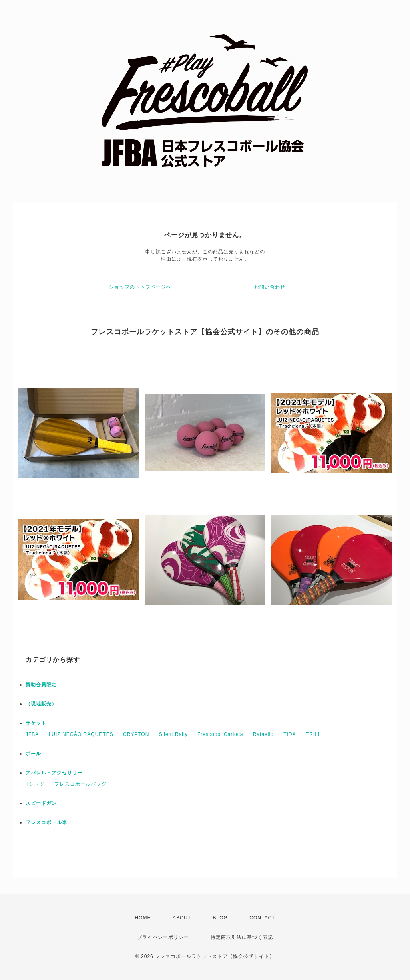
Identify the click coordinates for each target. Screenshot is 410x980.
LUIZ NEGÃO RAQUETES (81, 734)
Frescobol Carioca (220, 734)
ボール (33, 754)
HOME (143, 918)
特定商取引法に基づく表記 (242, 937)
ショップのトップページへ (140, 287)
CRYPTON (136, 734)
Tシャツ (35, 784)
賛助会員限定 (41, 685)
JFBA (32, 734)
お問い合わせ (270, 287)
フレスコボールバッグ (80, 784)
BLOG (220, 918)
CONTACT (262, 918)
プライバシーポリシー (163, 937)
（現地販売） (41, 704)
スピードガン (41, 803)
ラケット (36, 723)
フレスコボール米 (46, 822)
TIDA (290, 734)
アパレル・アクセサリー (54, 773)
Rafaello (263, 734)
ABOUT (182, 918)
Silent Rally (173, 734)
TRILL (314, 734)
